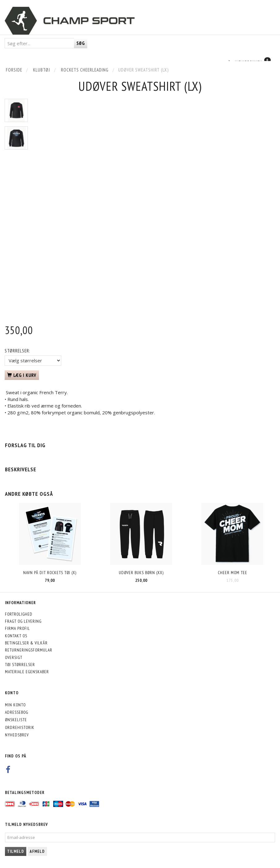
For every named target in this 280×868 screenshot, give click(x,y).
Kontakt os (16, 636)
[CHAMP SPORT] (70, 21)
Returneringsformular (29, 650)
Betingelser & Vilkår (26, 643)
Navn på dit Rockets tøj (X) (50, 573)
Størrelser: (17, 351)
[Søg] (81, 43)
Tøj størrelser (20, 665)
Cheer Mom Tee (233, 573)
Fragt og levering (23, 621)
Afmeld (37, 851)
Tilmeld (16, 851)
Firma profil (17, 628)
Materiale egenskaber (27, 672)
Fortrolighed (19, 614)
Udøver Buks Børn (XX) (141, 573)
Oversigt (14, 657)
